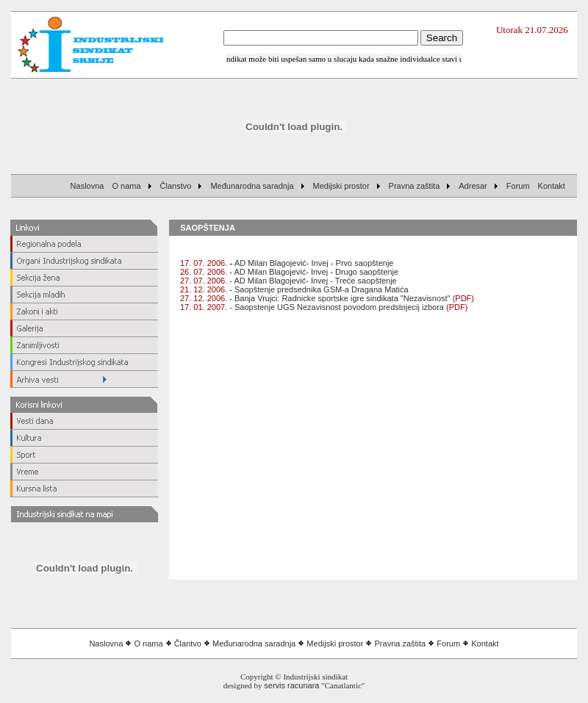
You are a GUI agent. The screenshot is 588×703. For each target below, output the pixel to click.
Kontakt (485, 643)
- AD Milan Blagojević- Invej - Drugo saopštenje (289, 272)
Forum (448, 643)
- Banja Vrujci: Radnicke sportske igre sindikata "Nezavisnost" (340, 298)
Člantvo (188, 643)
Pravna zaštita (401, 643)
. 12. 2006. (209, 298)
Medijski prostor (335, 643)
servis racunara (291, 685)
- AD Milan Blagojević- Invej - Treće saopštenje (313, 281)
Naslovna (106, 643)
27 (184, 298)
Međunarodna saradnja (254, 643)
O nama (148, 643)
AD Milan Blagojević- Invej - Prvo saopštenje (287, 263)
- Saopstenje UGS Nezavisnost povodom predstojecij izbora (336, 307)
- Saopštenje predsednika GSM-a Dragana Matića (319, 289)
